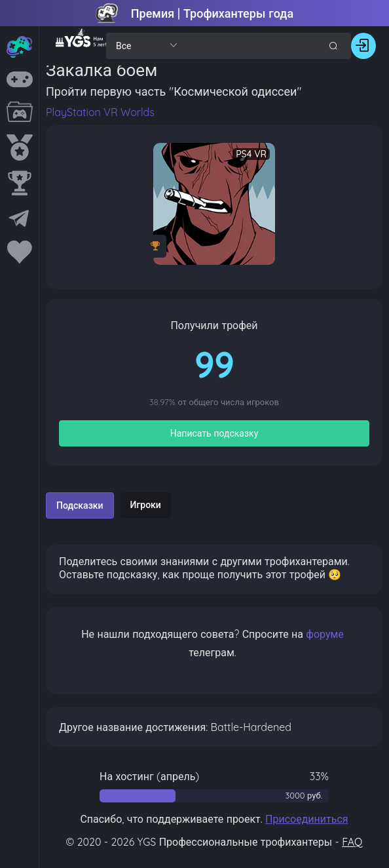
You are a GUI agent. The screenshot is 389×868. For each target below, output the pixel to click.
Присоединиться (307, 819)
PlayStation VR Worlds (100, 112)
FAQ (352, 842)
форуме (325, 634)
